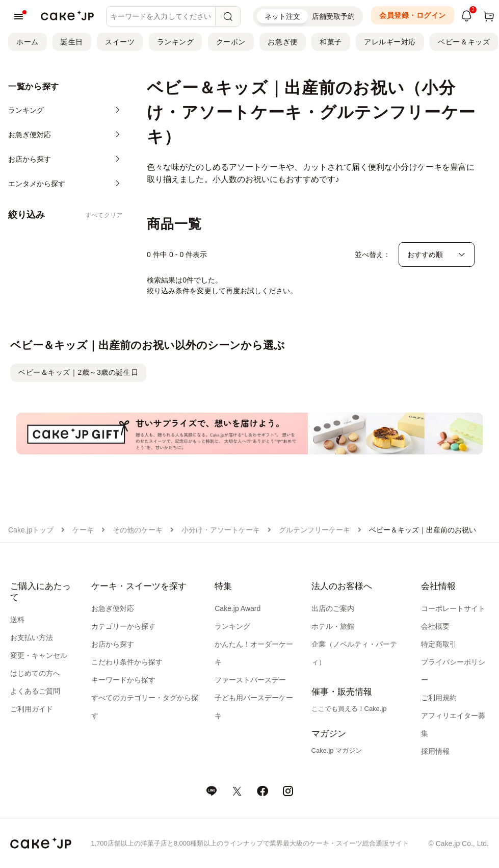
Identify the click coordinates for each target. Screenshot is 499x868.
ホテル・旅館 (333, 626)
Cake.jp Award (238, 608)
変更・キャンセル (39, 655)
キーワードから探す (123, 680)
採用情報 (435, 751)
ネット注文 (282, 16)
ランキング (176, 42)
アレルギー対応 (390, 42)
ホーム (28, 42)
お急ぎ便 (282, 42)
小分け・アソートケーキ (221, 530)
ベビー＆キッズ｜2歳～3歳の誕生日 (78, 372)
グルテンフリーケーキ (314, 530)
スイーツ (120, 42)
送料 (17, 620)
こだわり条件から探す (127, 662)
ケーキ (83, 530)
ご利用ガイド (32, 709)
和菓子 (331, 42)
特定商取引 (439, 644)
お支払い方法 (32, 637)
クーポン (231, 42)
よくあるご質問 (35, 691)
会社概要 (435, 626)
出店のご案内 (333, 608)
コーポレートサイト (453, 608)
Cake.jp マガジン (337, 750)
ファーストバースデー (250, 680)
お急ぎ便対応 (113, 608)
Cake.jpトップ (31, 530)
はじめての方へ (35, 673)
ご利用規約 (439, 698)
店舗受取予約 (333, 16)
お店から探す (113, 644)
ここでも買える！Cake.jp (349, 709)
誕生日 (72, 42)
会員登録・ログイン (413, 15)
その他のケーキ (138, 530)
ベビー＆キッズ (464, 42)
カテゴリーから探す (123, 626)
